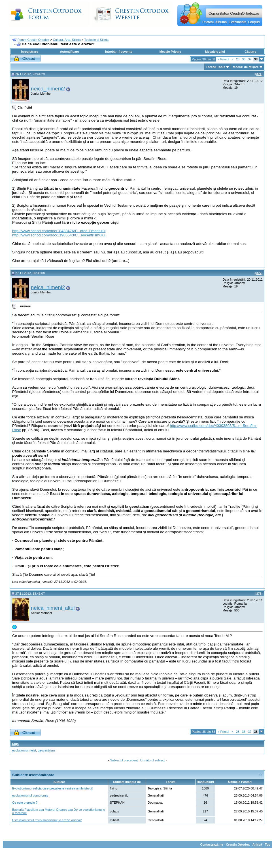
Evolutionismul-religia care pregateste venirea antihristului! (52, 788)
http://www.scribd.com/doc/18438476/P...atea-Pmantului (59, 231)
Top (268, 844)
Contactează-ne (212, 844)
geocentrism (46, 750)
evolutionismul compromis (30, 795)
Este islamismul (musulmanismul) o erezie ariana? (47, 820)
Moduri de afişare (246, 67)
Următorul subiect (152, 760)
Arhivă (257, 844)
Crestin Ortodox (238, 844)
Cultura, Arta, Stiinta (67, 40)
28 (238, 59)
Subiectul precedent (124, 760)
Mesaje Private (170, 52)
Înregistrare (30, 52)
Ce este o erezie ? (25, 803)
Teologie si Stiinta (97, 40)
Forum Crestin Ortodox (33, 40)
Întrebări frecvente (119, 52)
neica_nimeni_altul (53, 608)
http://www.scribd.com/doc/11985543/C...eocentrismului (59, 235)
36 (244, 59)
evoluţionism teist (24, 750)
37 (250, 59)
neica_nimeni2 (48, 89)
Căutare (250, 52)
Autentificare (69, 52)
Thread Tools (216, 67)
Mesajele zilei (215, 52)
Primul (223, 59)
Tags (15, 744)
